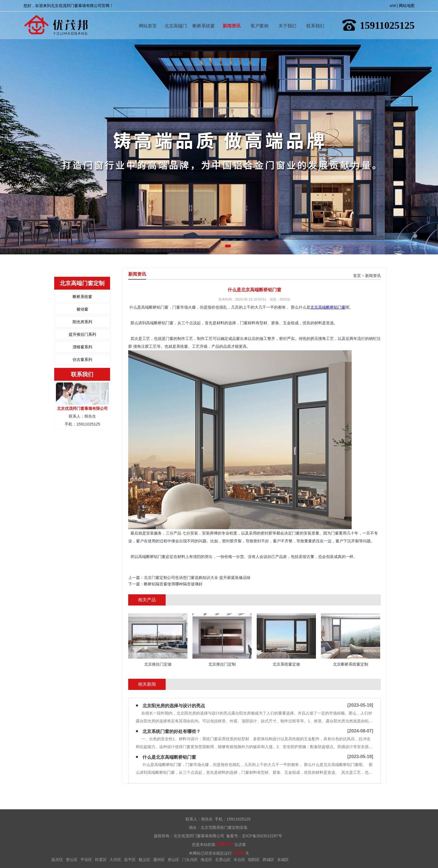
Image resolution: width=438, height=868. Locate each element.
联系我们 (315, 18)
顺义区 (144, 860)
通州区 (159, 860)
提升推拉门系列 (82, 334)
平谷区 (86, 860)
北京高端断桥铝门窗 (328, 307)
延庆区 (57, 860)
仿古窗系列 (82, 360)
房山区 (173, 860)
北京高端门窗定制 (176, 18)
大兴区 (115, 860)
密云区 (72, 860)
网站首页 (148, 18)
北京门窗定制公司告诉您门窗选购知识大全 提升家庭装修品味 (197, 578)
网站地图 (407, 6)
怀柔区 (101, 860)
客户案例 (260, 18)
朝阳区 (254, 860)
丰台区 (239, 860)
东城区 (283, 860)
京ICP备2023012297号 (262, 836)
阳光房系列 (82, 322)
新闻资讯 (232, 18)
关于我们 (287, 18)
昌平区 (130, 860)
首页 (357, 276)
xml (393, 6)
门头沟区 (190, 860)
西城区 (268, 860)
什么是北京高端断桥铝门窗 (169, 757)
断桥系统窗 (204, 18)
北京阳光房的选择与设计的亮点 (174, 706)
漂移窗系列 (82, 347)
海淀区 (206, 860)
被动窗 (82, 309)
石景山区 (223, 860)
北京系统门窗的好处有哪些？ (172, 731)
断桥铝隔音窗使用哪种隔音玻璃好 (173, 584)
